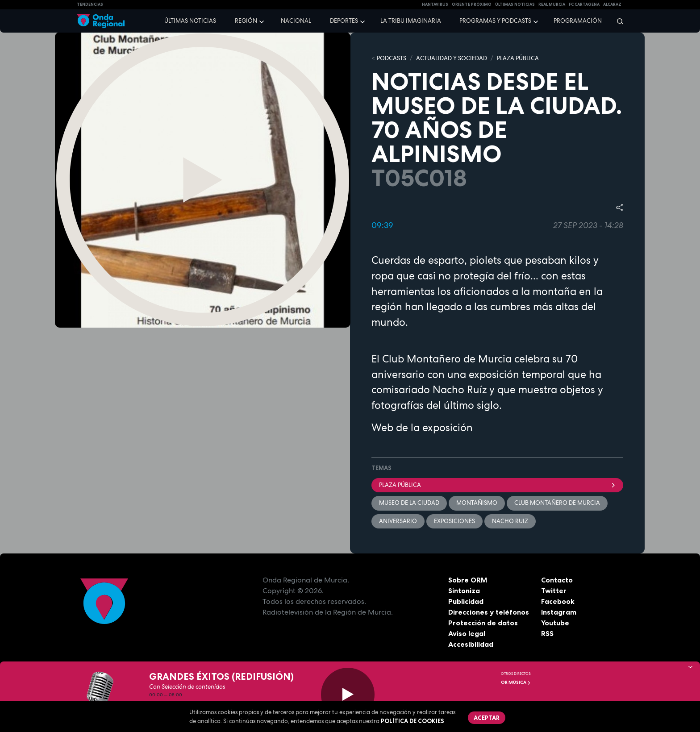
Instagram (559, 612)
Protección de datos (483, 623)
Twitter (554, 591)
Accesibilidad (471, 644)
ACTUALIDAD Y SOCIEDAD (452, 58)
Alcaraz (612, 4)
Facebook (558, 601)
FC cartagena (584, 4)
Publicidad (466, 601)
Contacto (557, 580)
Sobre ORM (468, 580)
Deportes (344, 21)
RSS (547, 633)
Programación (578, 21)
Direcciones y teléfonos (489, 612)
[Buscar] (617, 21)
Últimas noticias (190, 21)
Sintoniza (464, 591)
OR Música (516, 682)
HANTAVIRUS (435, 4)
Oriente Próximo (472, 4)
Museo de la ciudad (409, 503)
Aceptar (487, 718)
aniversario (398, 521)
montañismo (477, 503)
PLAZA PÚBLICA (518, 58)
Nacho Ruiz (510, 521)
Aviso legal (467, 633)
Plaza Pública (497, 485)
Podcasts (392, 58)
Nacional (296, 21)
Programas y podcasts (495, 21)
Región (246, 21)
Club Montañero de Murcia (557, 503)
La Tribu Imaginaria (411, 21)
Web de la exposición (422, 428)
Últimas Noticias (515, 4)
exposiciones (454, 521)
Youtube (555, 623)
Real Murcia (552, 4)
